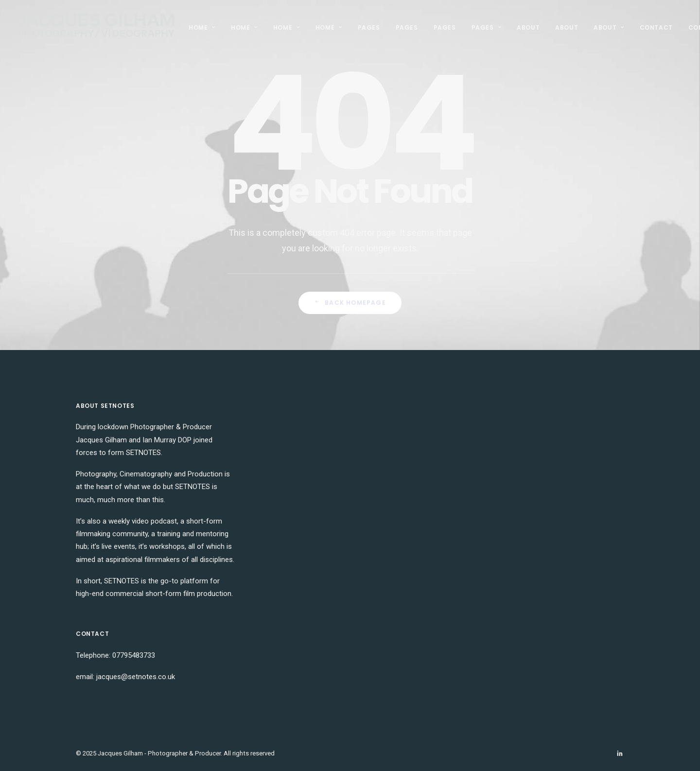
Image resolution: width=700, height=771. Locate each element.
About (528, 27)
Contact (656, 27)
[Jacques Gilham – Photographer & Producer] (96, 28)
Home (202, 27)
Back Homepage (350, 303)
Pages (369, 27)
